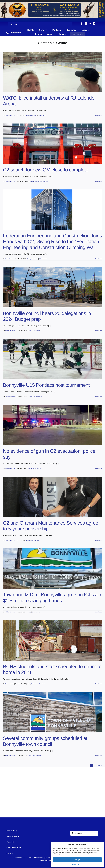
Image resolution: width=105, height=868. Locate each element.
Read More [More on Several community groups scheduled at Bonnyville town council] (99, 756)
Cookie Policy (76, 864)
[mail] (90, 24)
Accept (77, 860)
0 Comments (42, 115)
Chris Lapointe (10, 684)
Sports (31, 397)
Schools (34, 684)
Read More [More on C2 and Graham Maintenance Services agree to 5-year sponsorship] (99, 540)
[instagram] (86, 24)
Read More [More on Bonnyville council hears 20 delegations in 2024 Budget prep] (99, 331)
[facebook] (82, 24)
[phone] (94, 24)
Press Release (10, 259)
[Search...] (84, 833)
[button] (101, 844)
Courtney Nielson (10, 397)
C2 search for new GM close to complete (46, 170)
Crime (30, 468)
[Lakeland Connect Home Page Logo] (13, 31)
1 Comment (41, 684)
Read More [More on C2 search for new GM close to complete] (99, 181)
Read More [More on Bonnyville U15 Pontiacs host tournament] (99, 397)
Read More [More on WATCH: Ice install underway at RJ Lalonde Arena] (99, 115)
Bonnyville (29, 115)
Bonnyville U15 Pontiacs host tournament (46, 385)
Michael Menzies (10, 115)
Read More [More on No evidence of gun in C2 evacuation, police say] (99, 468)
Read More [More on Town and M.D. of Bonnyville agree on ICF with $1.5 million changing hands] (99, 612)
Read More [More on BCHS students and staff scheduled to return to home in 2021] (99, 684)
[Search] (73, 833)
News (35, 115)
